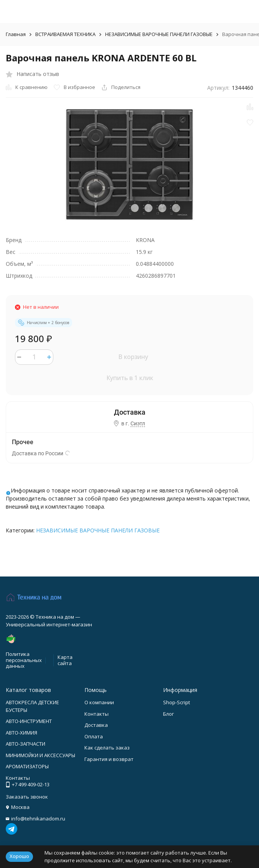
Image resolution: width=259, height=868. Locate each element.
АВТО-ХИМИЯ (21, 733)
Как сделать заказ (107, 748)
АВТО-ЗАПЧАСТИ (26, 744)
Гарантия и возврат (109, 759)
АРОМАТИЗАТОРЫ (27, 766)
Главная (16, 34)
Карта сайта (65, 660)
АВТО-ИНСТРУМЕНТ (29, 721)
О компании (99, 702)
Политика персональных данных (24, 660)
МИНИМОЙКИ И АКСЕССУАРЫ (40, 755)
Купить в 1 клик (130, 378)
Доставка (96, 725)
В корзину (133, 357)
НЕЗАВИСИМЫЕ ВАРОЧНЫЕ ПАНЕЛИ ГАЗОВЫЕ (159, 34)
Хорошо (19, 856)
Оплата (94, 736)
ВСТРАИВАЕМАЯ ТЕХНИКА (65, 34)
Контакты (97, 714)
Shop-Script (177, 702)
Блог (168, 714)
